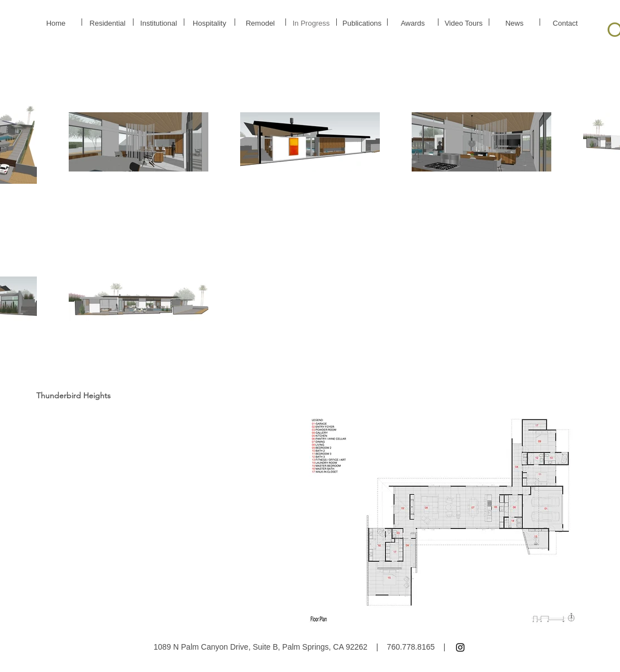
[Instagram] (460, 647)
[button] (442, 520)
